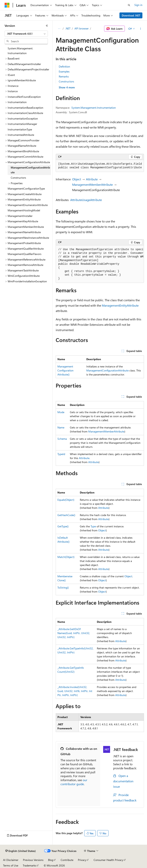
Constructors (66, 81)
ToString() (63, 587)
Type (93, 526)
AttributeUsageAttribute (86, 200)
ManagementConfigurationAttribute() (65, 370)
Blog (51, 860)
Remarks (64, 76)
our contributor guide (74, 782)
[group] (100, 166)
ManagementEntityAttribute (120, 305)
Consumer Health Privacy (108, 860)
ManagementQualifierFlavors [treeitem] (24, 254)
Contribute (67, 860)
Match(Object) (66, 557)
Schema (62, 439)
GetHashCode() (66, 515)
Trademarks (29, 865)
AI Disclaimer (11, 860)
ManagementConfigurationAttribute (107, 370)
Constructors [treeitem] (18, 178)
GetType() (63, 526)
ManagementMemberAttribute (92, 184)
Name (61, 427)
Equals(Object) (66, 500)
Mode (61, 412)
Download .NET (131, 15)
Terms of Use (11, 865)
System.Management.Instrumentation (94, 108)
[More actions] (141, 29)
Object (77, 179)
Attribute (92, 179)
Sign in (138, 5)
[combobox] (26, 34)
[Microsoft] (7, 5)
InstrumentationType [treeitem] (20, 129)
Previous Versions (33, 860)
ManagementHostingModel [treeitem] (24, 210)
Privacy (82, 860)
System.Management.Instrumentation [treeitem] (20, 51)
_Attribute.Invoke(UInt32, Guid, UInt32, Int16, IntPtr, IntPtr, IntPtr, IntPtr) (75, 691)
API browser (82, 28)
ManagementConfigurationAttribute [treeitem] (30, 170)
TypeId (61, 454)
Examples (64, 71)
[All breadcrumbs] (59, 29)
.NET (68, 28)
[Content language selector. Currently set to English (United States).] (21, 851)
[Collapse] (47, 26)
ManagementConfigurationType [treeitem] (26, 189)
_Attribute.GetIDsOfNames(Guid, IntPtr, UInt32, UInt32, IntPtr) (74, 633)
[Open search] (129, 5)
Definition (64, 66)
